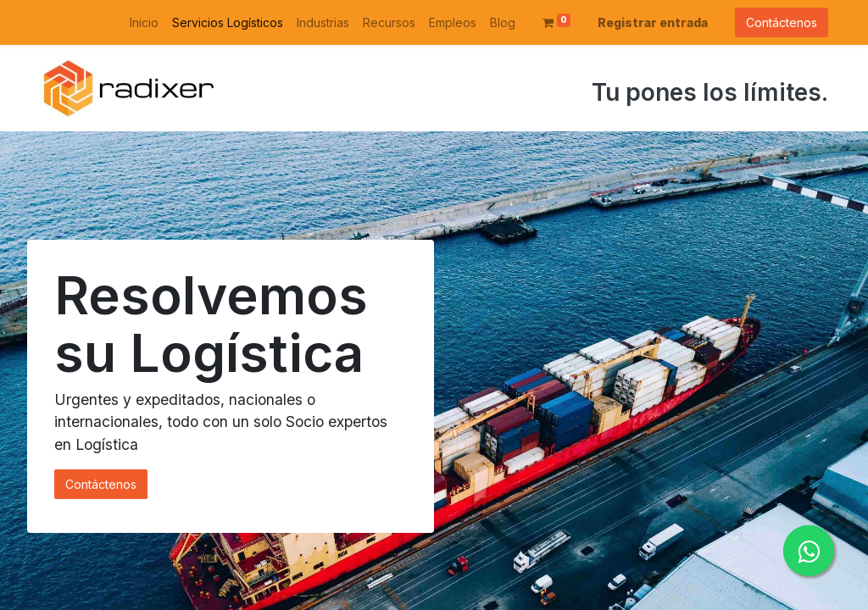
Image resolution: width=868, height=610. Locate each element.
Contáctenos (782, 22)
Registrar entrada (653, 22)
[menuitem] (144, 22)
